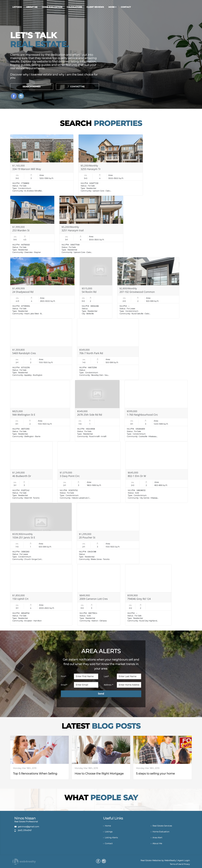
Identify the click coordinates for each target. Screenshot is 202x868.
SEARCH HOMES (32, 87)
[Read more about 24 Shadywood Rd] (42, 288)
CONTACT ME (77, 87)
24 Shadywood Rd (23, 292)
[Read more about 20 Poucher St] (108, 534)
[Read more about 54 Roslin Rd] (96, 288)
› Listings (108, 832)
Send (101, 694)
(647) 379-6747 (25, 830)
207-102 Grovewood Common (137, 292)
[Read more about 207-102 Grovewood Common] (148, 288)
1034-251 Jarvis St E (24, 537)
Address (109, 685)
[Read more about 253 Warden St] (32, 226)
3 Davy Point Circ (70, 476)
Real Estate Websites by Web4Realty (158, 860)
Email (64, 685)
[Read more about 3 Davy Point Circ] (89, 472)
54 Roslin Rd (89, 292)
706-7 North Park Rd (91, 353)
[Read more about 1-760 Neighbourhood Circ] (156, 411)
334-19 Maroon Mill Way (27, 169)
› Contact (108, 843)
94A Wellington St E (24, 415)
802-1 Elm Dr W (137, 476)
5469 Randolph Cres (24, 353)
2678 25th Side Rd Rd (90, 415)
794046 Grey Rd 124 (139, 599)
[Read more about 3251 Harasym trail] (91, 226)
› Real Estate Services (161, 826)
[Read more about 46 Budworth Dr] (31, 472)
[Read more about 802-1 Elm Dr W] (157, 472)
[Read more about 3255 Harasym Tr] (111, 165)
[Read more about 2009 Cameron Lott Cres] (99, 595)
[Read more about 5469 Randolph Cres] (41, 349)
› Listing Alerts (110, 838)
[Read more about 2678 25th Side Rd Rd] (97, 411)
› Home (107, 826)
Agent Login (184, 860)
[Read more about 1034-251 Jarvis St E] (41, 534)
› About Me (156, 843)
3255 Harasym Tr (91, 169)
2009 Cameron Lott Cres (94, 599)
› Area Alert (157, 838)
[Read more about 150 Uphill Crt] (41, 595)
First (64, 676)
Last (106, 676)
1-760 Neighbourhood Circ (142, 415)
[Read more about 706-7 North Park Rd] (108, 349)
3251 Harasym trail (73, 230)
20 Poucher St (87, 537)
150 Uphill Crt (20, 599)
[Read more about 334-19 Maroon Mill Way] (42, 165)
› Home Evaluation (160, 832)
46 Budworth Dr (22, 476)
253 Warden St (21, 230)
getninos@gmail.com (28, 827)
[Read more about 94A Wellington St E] (40, 411)
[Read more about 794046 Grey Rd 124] (148, 595)
